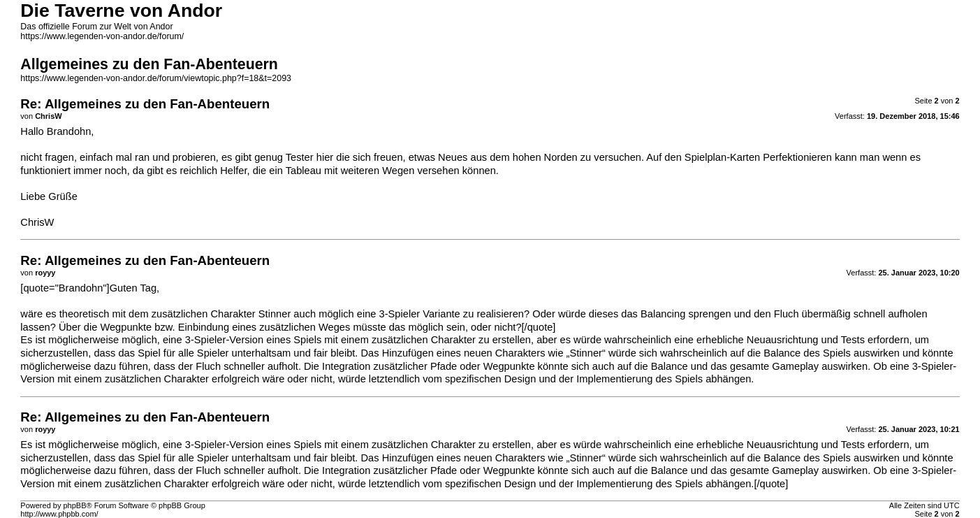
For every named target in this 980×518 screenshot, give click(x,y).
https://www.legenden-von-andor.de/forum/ (102, 36)
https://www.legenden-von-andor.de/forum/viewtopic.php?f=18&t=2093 (156, 78)
